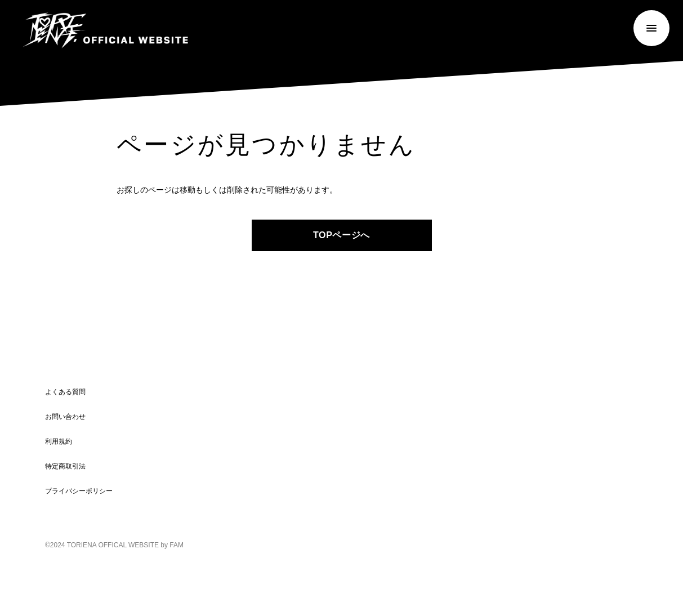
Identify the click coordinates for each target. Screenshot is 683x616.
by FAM (172, 545)
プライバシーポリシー (79, 491)
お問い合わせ (65, 417)
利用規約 (59, 441)
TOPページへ (341, 235)
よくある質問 (65, 392)
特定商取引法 (65, 466)
